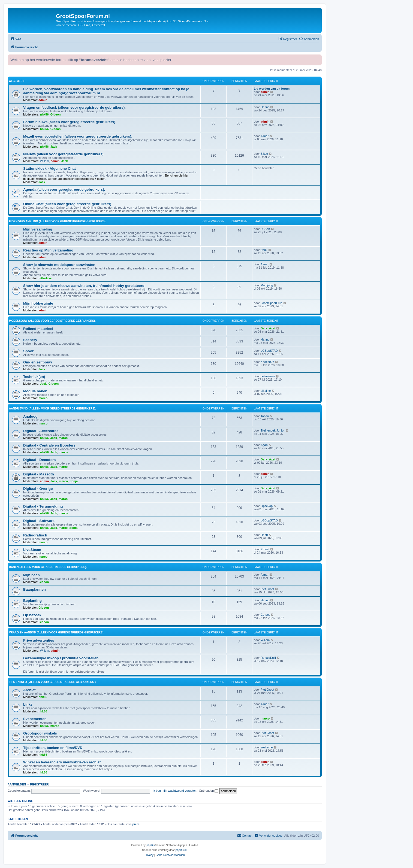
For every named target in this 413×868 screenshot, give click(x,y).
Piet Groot (267, 589)
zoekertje (267, 747)
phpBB (150, 845)
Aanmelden (17, 784)
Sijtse (264, 154)
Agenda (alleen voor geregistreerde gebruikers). (64, 189)
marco (43, 398)
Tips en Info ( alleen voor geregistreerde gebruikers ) (52, 682)
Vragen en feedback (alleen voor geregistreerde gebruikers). (74, 107)
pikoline (266, 391)
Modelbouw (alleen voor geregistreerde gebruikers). (52, 321)
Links (28, 704)
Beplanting (32, 601)
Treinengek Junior (273, 430)
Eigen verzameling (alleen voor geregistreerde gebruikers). (58, 221)
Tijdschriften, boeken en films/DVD (53, 748)
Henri (264, 535)
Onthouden (209, 791)
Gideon (56, 114)
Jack (54, 147)
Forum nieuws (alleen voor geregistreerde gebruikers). (70, 122)
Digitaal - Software (39, 521)
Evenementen (35, 719)
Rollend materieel (38, 329)
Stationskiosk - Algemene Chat (49, 169)
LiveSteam (32, 550)
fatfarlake (45, 278)
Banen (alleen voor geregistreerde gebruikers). (48, 567)
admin (43, 100)
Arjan (264, 445)
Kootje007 (267, 362)
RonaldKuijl (268, 658)
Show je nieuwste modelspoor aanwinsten (59, 265)
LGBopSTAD (269, 351)
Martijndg (267, 285)
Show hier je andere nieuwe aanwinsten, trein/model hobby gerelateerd (84, 286)
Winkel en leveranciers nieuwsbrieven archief (62, 762)
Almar (265, 136)
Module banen (35, 391)
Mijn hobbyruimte (38, 303)
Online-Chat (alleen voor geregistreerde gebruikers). (68, 204)
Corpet (265, 615)
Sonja (74, 481)
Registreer (39, 784)
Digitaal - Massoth (39, 474)
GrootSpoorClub (272, 303)
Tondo (265, 416)
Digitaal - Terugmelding (43, 506)
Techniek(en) (34, 377)
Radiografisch (35, 535)
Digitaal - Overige (38, 489)
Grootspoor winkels (40, 733)
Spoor (28, 351)
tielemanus (268, 376)
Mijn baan (31, 575)
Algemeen (17, 81)
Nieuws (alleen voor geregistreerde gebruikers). (64, 154)
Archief (29, 690)
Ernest (265, 549)
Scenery (30, 340)
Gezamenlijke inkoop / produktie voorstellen (61, 658)
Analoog (30, 416)
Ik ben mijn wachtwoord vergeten (175, 791)
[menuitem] (16, 39)
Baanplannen (34, 589)
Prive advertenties (39, 640)
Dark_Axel (268, 328)
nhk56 (44, 114)
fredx (264, 250)
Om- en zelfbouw (38, 362)
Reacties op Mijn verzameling (48, 250)
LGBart (265, 229)
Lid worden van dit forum (272, 89)
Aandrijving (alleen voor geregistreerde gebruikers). (52, 409)
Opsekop (267, 506)
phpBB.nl (181, 850)
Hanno (265, 107)
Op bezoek (32, 615)
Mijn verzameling (38, 229)
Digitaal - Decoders (39, 460)
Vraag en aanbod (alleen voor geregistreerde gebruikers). (57, 632)
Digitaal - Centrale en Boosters (49, 445)
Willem (45, 161)
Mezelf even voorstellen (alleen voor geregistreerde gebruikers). (78, 136)
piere (136, 824)
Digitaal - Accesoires (41, 431)
